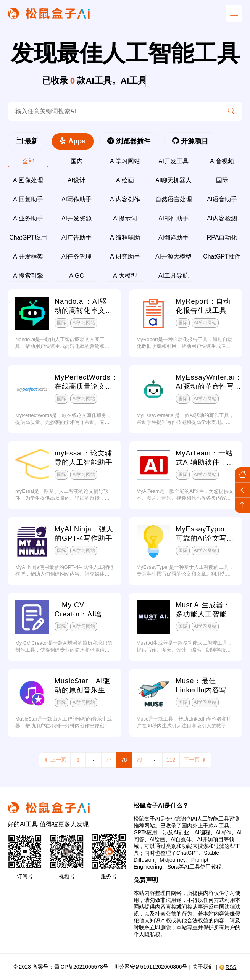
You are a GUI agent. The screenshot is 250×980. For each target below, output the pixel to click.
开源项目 (190, 141)
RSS (228, 967)
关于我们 (203, 967)
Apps (73, 141)
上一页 (55, 760)
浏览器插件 (129, 141)
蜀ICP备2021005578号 (81, 967)
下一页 (195, 760)
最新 (27, 141)
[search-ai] (114, 111)
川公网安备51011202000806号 (151, 967)
